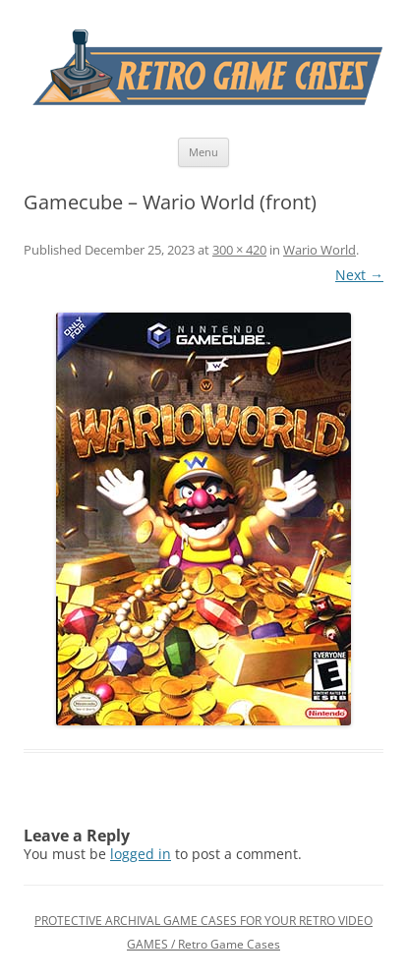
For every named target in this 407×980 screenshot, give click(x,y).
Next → (359, 275)
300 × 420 (239, 250)
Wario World (320, 250)
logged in (141, 854)
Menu (203, 152)
